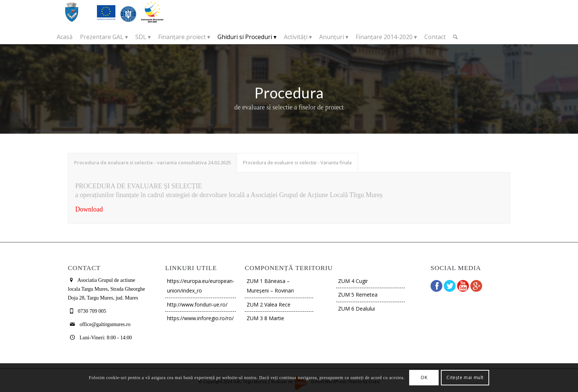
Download (89, 209)
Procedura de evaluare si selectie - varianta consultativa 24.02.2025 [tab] (152, 162)
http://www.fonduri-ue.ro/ (197, 304)
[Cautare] (455, 37)
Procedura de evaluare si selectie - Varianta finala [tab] (297, 162)
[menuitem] (65, 37)
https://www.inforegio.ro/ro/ (200, 318)
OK (424, 377)
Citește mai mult (465, 377)
